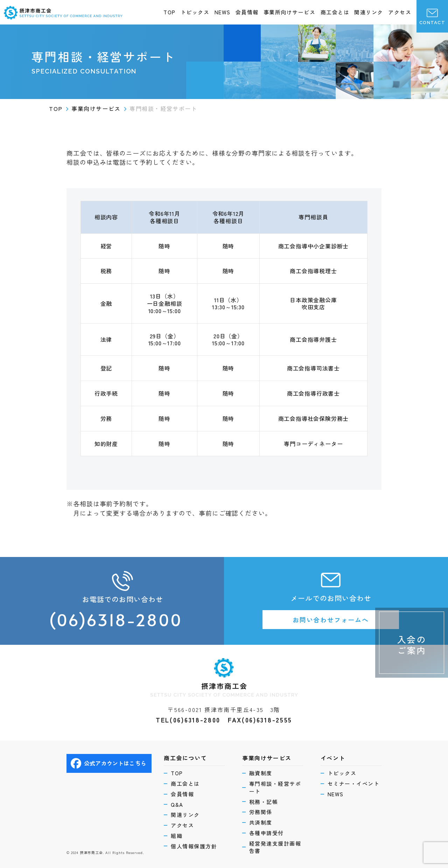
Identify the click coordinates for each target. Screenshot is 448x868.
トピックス (195, 12)
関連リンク (369, 12)
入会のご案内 (412, 645)
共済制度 (261, 822)
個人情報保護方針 (194, 846)
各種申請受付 (267, 833)
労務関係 (261, 812)
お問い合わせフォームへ (331, 620)
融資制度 (261, 773)
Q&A (177, 805)
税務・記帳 (264, 802)
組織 (177, 836)
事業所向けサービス (290, 12)
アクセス (400, 12)
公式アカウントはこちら (108, 763)
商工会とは (335, 12)
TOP (170, 12)
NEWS (223, 12)
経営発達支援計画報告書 (275, 847)
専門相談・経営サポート (275, 787)
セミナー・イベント (354, 784)
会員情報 (247, 12)
